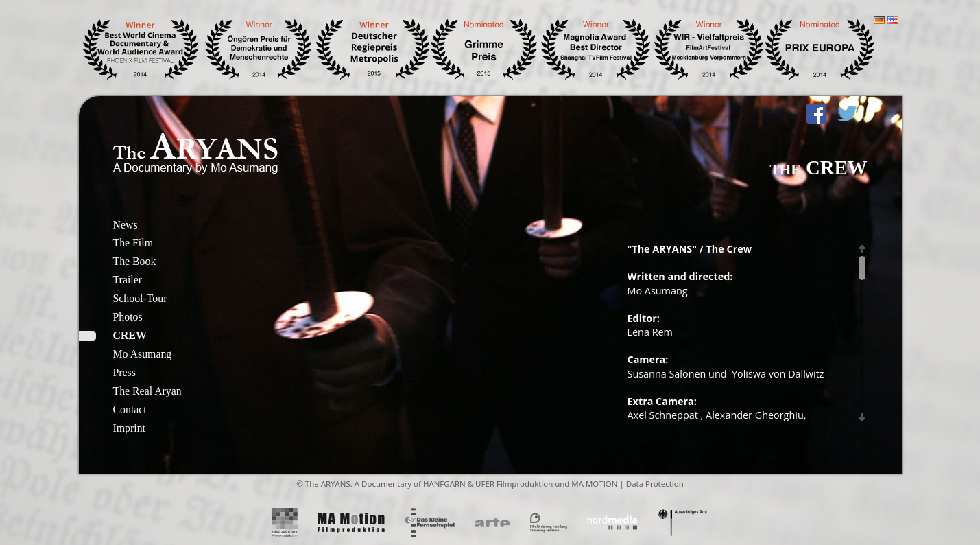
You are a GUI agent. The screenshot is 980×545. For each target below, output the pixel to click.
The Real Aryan (147, 391)
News (126, 225)
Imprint (129, 428)
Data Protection (655, 484)
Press (124, 372)
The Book (135, 261)
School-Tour (140, 298)
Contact (130, 409)
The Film (133, 243)
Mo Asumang (143, 354)
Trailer (128, 280)
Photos (128, 317)
